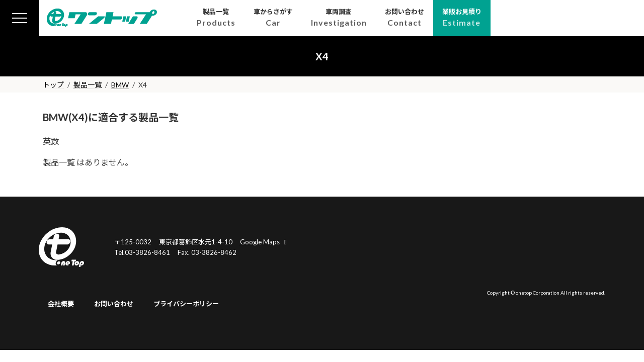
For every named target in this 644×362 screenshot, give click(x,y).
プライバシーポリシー (186, 304)
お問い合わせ (114, 304)
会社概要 (61, 304)
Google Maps (265, 242)
